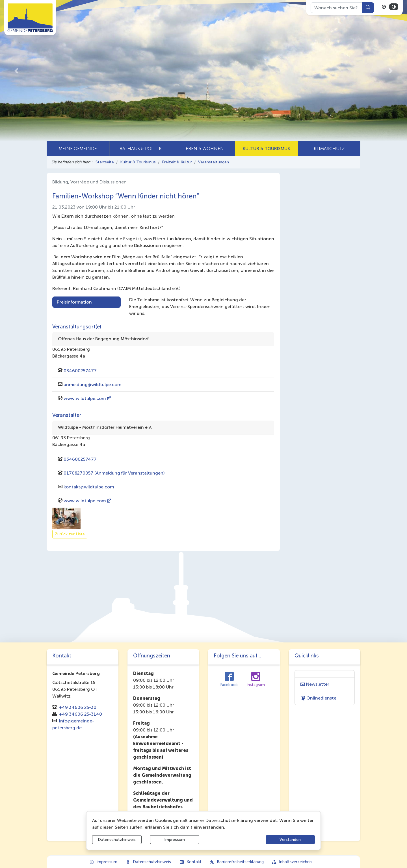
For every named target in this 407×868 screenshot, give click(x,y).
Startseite (105, 162)
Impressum (175, 840)
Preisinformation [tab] (74, 302)
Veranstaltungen (214, 162)
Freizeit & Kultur (177, 162)
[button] (16, 71)
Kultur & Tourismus (138, 162)
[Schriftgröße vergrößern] (384, 7)
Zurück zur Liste (70, 534)
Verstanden (290, 840)
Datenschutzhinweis (117, 840)
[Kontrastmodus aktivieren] (394, 7)
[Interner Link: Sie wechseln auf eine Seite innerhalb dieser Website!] (325, 684)
